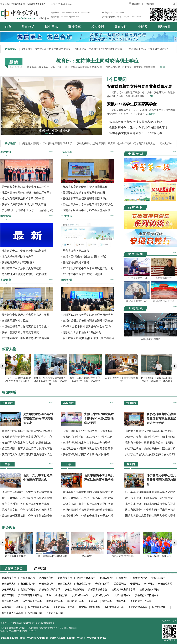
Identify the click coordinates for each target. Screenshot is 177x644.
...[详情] (161, 67)
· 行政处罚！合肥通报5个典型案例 (81, 332)
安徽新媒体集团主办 (36, 4)
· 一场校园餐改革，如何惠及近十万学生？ (25, 326)
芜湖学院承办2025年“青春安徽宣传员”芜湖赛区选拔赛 (39, 419)
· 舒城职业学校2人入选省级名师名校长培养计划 (150, 455)
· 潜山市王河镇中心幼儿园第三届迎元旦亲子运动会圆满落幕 (150, 499)
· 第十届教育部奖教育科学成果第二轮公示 (25, 187)
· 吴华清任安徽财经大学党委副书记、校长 (25, 315)
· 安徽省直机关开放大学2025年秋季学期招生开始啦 (44, 49)
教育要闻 (121, 27)
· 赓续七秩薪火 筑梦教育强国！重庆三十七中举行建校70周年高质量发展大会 (116, 143)
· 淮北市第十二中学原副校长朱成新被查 (24, 251)
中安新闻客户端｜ (19, 4)
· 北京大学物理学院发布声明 (17, 257)
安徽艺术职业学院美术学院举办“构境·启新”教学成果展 (99, 419)
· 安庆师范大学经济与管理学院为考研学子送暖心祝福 (26, 455)
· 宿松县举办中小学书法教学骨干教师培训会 (87, 204)
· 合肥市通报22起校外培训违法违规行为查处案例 (87, 322)
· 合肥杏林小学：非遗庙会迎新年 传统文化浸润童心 (88, 517)
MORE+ (51, 152)
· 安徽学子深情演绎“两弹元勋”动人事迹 (23, 204)
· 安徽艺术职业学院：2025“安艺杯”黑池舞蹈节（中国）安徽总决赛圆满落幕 (87, 438)
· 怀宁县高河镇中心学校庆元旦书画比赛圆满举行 (26, 499)
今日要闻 (118, 79)
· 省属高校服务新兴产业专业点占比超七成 (135, 122)
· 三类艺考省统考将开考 (75, 263)
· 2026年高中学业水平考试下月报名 (82, 274)
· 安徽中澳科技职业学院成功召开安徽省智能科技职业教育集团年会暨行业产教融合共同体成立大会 (88, 432)
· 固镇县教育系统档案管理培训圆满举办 (85, 199)
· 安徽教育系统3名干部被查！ (18, 263)
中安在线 (31, 638)
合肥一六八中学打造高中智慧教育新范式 (38, 478)
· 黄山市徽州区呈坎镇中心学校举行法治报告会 (26, 517)
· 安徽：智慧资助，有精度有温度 (20, 332)
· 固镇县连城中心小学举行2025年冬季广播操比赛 (87, 505)
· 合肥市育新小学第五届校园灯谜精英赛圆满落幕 (87, 511)
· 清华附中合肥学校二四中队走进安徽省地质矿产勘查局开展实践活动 (26, 493)
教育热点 (28, 27)
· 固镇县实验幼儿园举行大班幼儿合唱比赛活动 (150, 517)
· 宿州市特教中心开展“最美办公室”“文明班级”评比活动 (149, 444)
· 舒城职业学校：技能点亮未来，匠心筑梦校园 (150, 450)
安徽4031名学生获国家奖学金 (132, 104)
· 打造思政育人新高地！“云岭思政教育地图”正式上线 (45, 143)
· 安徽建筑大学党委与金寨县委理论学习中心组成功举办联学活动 (26, 438)
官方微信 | (137, 4)
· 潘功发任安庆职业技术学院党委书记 (22, 199)
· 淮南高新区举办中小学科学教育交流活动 (86, 210)
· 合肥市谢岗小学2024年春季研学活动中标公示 (98, 49)
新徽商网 (71, 638)
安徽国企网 (43, 638)
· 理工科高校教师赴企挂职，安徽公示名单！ (26, 193)
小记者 (142, 27)
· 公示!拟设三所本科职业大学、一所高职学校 (27, 210)
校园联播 (98, 27)
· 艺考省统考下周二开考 (75, 251)
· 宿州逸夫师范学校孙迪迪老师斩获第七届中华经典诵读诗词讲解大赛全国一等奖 (150, 432)
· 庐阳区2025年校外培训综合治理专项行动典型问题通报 (87, 316)
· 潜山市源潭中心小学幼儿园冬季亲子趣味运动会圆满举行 (150, 511)
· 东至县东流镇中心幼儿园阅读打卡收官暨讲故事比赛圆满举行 (150, 505)
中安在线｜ (6, 4)
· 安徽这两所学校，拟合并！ (17, 321)
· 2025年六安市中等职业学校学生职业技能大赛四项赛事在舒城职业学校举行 (150, 438)
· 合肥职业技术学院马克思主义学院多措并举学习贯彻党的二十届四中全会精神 (87, 450)
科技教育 (10, 144)
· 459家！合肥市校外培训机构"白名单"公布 (86, 326)
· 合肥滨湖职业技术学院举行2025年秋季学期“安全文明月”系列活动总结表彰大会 (86, 444)
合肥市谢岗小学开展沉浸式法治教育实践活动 (99, 478)
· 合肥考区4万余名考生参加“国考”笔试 (84, 257)
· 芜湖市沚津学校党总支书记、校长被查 (24, 274)
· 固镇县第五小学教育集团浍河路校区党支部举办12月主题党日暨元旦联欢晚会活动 (87, 493)
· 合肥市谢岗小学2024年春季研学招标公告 (148, 49)
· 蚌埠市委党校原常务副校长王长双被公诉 (135, 133)
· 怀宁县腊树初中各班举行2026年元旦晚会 (25, 504)
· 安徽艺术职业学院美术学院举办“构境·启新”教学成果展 (85, 455)
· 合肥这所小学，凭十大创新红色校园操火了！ (138, 128)
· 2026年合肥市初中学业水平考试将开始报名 (87, 268)
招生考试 (51, 27)
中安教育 (81, 638)
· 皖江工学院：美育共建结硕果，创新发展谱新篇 (26, 450)
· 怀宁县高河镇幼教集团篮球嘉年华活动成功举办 (150, 493)
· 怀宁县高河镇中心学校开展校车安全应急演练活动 (87, 499)
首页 (8, 27)
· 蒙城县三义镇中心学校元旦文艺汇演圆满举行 (26, 511)
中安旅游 (92, 638)
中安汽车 (102, 638)
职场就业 (164, 27)
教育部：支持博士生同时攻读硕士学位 (97, 61)
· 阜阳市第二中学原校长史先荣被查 (21, 268)
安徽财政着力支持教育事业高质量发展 (139, 87)
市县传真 (74, 27)
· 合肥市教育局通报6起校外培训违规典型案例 (88, 338)
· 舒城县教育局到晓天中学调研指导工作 (85, 187)
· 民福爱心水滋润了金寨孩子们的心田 (83, 193)
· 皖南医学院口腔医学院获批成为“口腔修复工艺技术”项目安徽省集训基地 (27, 432)
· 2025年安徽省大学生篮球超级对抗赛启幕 (25, 338)
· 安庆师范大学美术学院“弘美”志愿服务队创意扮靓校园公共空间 (26, 444)
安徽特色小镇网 (57, 638)
